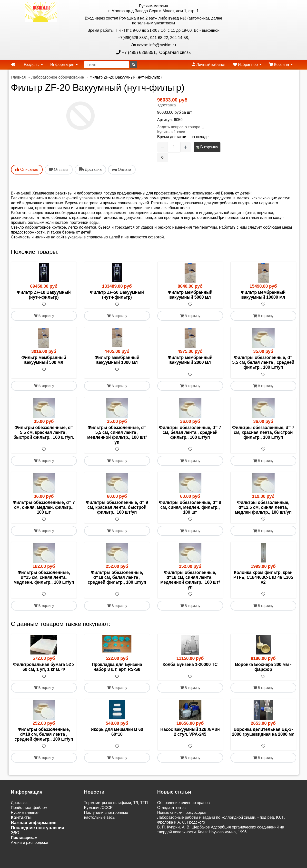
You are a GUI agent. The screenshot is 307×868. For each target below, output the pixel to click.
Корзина (281, 65)
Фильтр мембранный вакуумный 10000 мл (263, 295)
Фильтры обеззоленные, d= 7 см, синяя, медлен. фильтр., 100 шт (44, 507)
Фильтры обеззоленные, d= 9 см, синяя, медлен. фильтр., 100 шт (190, 507)
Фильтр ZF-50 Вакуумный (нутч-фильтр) (117, 295)
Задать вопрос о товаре (179, 127)
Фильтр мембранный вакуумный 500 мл (44, 360)
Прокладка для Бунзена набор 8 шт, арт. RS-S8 (117, 667)
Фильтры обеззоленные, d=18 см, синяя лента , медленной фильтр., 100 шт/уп (190, 580)
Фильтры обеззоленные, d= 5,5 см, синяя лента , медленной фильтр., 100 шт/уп (117, 435)
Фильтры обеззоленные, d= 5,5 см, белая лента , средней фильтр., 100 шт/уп (263, 362)
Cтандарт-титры (172, 808)
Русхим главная (25, 813)
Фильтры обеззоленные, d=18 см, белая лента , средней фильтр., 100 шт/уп (117, 577)
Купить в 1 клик (171, 132)
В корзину (207, 147)
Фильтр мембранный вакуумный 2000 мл (190, 360)
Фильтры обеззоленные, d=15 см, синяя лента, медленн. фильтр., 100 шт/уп (44, 577)
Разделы (34, 65)
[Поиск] (107, 65)
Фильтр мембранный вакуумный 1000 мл (117, 360)
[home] (13, 65)
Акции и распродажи (30, 843)
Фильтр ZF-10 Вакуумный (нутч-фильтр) (44, 295)
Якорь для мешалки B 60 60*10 (117, 732)
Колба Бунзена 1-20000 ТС (190, 664)
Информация (64, 65)
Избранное (247, 65)
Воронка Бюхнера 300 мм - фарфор (263, 667)
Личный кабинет (209, 65)
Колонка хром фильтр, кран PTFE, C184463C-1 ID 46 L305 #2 (263, 577)
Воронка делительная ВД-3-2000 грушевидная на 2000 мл (263, 732)
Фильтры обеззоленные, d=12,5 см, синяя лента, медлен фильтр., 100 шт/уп (263, 507)
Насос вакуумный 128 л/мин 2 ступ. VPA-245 (190, 732)
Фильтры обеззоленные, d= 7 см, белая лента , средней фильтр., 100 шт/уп (190, 432)
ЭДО (15, 833)
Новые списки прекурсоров (182, 813)
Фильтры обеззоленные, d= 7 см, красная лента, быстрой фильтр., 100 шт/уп (263, 432)
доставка (168, 105)
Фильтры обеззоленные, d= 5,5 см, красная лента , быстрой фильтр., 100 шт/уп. (44, 432)
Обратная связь (174, 52)
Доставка (19, 803)
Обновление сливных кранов (183, 803)
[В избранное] (163, 157)
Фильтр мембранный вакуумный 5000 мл (190, 295)
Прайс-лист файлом (29, 808)
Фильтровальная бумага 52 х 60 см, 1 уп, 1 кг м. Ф (44, 667)
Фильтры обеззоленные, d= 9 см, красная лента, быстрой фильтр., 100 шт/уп (117, 507)
